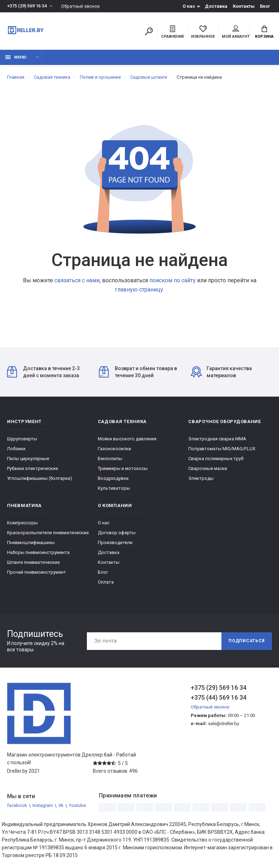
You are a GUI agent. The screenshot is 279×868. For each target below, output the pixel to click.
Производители (115, 542)
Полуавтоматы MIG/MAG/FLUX (222, 449)
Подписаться (247, 641)
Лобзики (16, 449)
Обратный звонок (81, 6)
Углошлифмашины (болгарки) (40, 478)
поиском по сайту (173, 280)
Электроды (201, 478)
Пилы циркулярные (28, 459)
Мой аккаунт (236, 32)
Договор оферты (117, 533)
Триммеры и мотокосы (123, 468)
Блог (265, 6)
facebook (17, 806)
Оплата (106, 582)
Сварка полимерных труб (216, 459)
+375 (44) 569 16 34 (219, 697)
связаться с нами (77, 280)
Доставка (216, 6)
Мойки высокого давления (127, 439)
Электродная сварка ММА (217, 439)
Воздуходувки (113, 478)
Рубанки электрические (32, 468)
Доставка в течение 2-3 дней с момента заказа (43, 372)
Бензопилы (110, 459)
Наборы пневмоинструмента (38, 552)
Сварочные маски (208, 468)
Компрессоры (22, 523)
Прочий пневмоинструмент (37, 572)
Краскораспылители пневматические (48, 533)
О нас (189, 6)
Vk (61, 806)
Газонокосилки (114, 449)
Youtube (77, 806)
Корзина (264, 32)
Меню (16, 57)
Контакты (244, 6)
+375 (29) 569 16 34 (27, 6)
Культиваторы (114, 488)
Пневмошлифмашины (31, 542)
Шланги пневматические (33, 562)
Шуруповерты (22, 439)
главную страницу (139, 290)
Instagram (43, 806)
